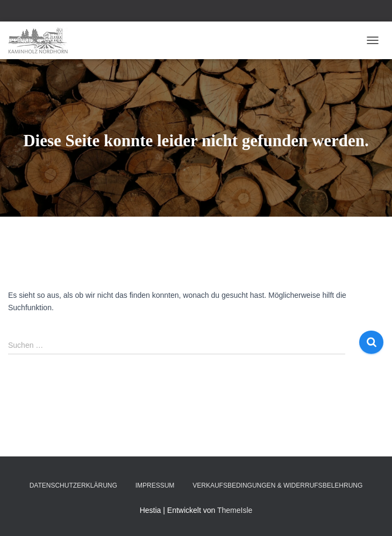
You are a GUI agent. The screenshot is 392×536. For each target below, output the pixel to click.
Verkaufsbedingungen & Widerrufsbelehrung (277, 485)
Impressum (155, 485)
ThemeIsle (235, 510)
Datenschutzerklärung (73, 485)
